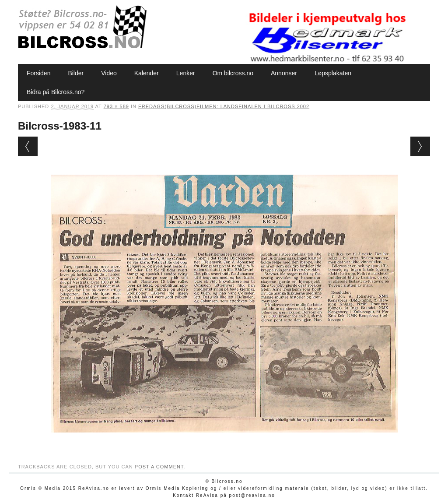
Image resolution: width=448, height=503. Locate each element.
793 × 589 (116, 106)
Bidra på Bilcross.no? (56, 92)
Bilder (76, 73)
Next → (420, 146)
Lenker (186, 73)
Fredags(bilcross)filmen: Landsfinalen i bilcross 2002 (224, 106)
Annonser (284, 73)
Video (109, 73)
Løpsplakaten (333, 73)
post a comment (159, 467)
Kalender (147, 73)
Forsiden (38, 73)
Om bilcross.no (233, 73)
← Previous (28, 146)
